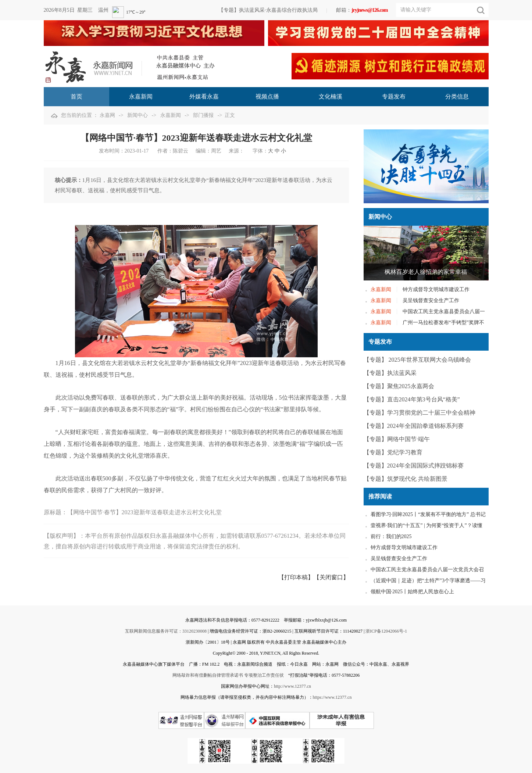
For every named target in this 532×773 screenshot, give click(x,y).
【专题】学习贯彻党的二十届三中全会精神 (419, 413)
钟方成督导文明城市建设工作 (436, 289)
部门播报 (203, 115)
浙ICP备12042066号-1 (386, 631)
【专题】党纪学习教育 (393, 452)
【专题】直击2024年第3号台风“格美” (412, 399)
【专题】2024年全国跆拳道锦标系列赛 (414, 426)
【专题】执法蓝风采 (390, 373)
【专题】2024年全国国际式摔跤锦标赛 (414, 466)
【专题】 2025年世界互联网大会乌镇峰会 (417, 360)
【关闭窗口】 (331, 577)
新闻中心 (138, 115)
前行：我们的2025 (391, 536)
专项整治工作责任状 (264, 675)
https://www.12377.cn (332, 697)
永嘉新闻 (171, 115)
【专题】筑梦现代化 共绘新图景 (406, 479)
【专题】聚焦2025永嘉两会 (399, 386)
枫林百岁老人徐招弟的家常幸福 (426, 272)
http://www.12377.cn (292, 686)
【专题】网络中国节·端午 (397, 439)
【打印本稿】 (296, 577)
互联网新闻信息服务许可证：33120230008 (166, 631)
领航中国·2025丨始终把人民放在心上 (413, 592)
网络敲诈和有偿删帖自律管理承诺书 (208, 675)
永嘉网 (107, 115)
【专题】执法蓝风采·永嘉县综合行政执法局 (268, 10)
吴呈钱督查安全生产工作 (431, 300)
